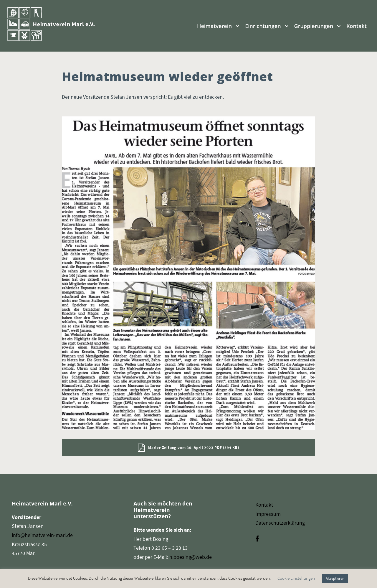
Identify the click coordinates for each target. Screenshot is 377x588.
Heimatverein (214, 26)
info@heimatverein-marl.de (42, 535)
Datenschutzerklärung (280, 523)
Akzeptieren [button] (335, 578)
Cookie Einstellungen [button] (296, 578)
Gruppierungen (314, 26)
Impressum (268, 514)
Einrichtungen (263, 26)
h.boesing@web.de (191, 557)
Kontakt (357, 26)
